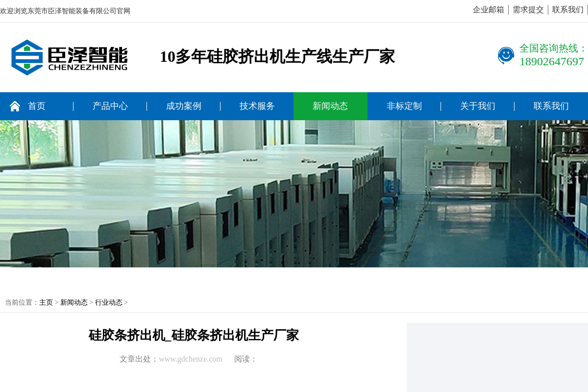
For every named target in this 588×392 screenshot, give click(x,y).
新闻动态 (330, 106)
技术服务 (257, 106)
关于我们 (478, 106)
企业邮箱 (489, 10)
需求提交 (528, 10)
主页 (46, 302)
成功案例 (184, 106)
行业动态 (109, 302)
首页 (37, 106)
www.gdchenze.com (191, 359)
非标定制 (404, 106)
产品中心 (110, 106)
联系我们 (568, 10)
